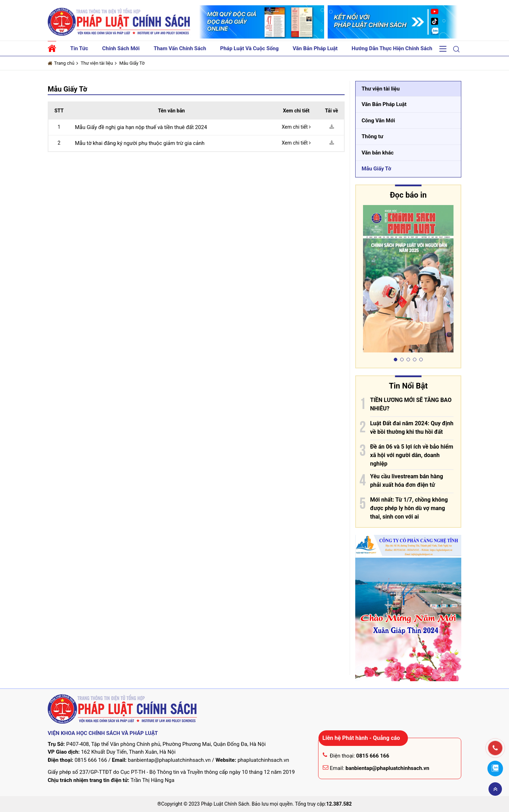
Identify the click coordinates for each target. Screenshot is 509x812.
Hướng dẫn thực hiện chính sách (392, 48)
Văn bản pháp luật (315, 48)
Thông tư (372, 136)
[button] (456, 49)
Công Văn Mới (378, 121)
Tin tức (79, 48)
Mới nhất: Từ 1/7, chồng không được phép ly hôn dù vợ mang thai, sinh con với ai (409, 508)
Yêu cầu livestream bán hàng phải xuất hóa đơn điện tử (406, 481)
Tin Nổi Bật (408, 386)
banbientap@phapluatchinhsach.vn (169, 760)
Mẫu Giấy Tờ (132, 63)
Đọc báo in (408, 195)
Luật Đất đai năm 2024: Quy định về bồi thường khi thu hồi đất (412, 428)
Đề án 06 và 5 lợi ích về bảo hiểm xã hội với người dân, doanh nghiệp (412, 455)
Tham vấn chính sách (180, 48)
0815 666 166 (91, 760)
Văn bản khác (378, 153)
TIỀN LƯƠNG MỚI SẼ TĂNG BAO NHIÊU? (411, 404)
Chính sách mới (121, 48)
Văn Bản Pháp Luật (384, 104)
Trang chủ (61, 63)
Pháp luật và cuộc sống (250, 48)
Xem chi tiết (296, 127)
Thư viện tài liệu (97, 63)
